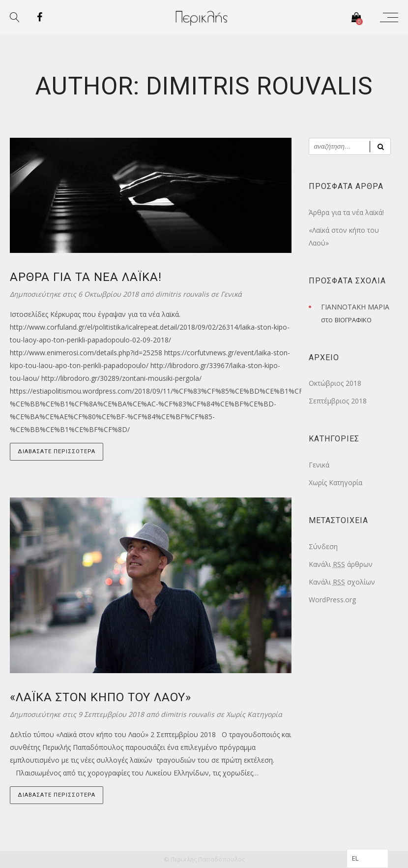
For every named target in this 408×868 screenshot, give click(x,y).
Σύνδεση (323, 546)
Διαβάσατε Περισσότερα (57, 451)
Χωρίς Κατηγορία (254, 714)
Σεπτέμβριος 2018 (338, 401)
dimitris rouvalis (183, 294)
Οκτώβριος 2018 (335, 383)
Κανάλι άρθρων (341, 564)
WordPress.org (332, 600)
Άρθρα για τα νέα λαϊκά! (346, 212)
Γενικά (231, 294)
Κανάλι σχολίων (342, 582)
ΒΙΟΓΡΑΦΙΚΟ (353, 320)
